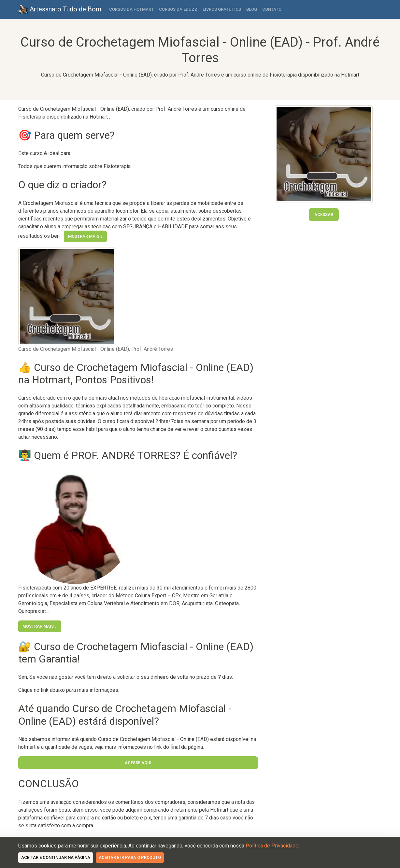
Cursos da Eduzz (178, 9)
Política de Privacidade (272, 846)
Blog (252, 9)
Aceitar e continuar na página (56, 857)
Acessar (324, 214)
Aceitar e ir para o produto (130, 857)
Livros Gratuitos (222, 9)
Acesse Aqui (138, 763)
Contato (272, 9)
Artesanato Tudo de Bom (60, 10)
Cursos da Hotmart (131, 9)
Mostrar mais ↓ (85, 236)
